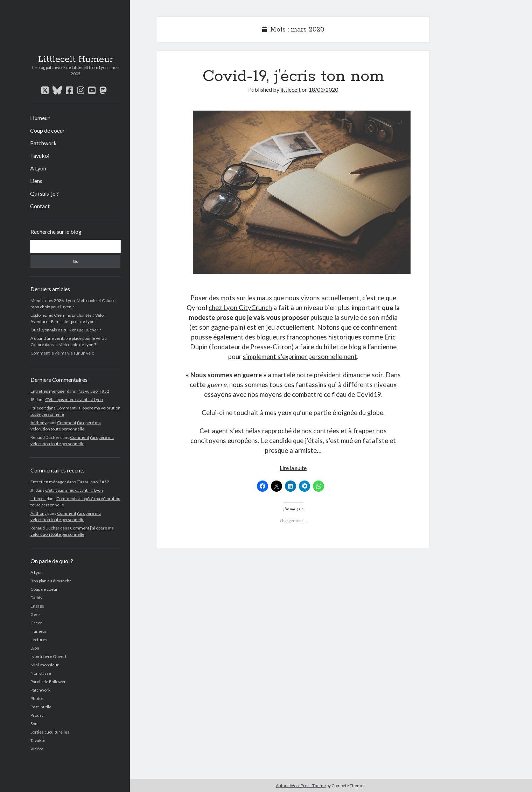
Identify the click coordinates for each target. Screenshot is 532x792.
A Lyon (38, 168)
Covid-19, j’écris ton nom (293, 76)
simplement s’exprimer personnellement (300, 357)
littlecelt (38, 408)
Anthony (38, 423)
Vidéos (37, 749)
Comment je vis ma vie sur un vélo (62, 353)
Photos (37, 698)
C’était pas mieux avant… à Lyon (74, 399)
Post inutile (41, 707)
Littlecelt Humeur (76, 59)
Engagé (37, 606)
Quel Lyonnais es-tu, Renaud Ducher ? (66, 330)
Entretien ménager (48, 391)
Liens (36, 181)
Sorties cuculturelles (50, 732)
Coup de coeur (47, 130)
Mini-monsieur (45, 665)
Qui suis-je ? (44, 193)
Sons (35, 724)
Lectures (39, 640)
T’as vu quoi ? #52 (93, 391)
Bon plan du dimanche (51, 581)
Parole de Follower (48, 682)
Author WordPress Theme (301, 786)
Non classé (41, 673)
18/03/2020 (323, 89)
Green (37, 623)
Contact (40, 206)
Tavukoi (40, 156)
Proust (37, 715)
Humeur (40, 118)
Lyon (35, 648)
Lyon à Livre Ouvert (48, 656)
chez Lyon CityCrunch (240, 308)
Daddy (36, 598)
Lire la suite (293, 468)
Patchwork (43, 143)
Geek (36, 614)
